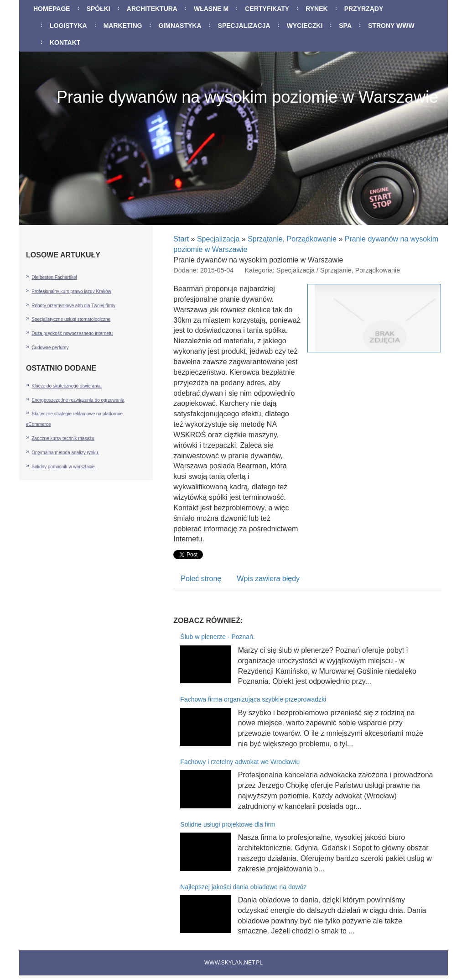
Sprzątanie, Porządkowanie (292, 239)
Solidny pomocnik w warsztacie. (64, 467)
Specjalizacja (244, 26)
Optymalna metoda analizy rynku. (65, 453)
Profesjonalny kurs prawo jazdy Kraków (71, 291)
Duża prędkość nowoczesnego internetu (72, 333)
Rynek (317, 9)
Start (181, 239)
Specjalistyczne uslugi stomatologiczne (71, 319)
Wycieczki (305, 26)
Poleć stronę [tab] (201, 579)
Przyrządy (364, 9)
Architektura (152, 9)
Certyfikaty (267, 9)
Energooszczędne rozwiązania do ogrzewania (78, 400)
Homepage (52, 9)
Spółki (99, 9)
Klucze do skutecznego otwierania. (67, 386)
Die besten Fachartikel (54, 277)
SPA (345, 26)
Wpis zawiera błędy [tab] (268, 579)
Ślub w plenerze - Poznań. (217, 637)
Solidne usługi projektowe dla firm (228, 824)
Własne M (211, 9)
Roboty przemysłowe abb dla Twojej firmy (73, 306)
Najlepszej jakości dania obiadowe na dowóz (243, 887)
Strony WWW (391, 26)
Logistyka (68, 26)
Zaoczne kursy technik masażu (63, 438)
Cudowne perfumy (50, 348)
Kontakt (65, 42)
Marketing (123, 26)
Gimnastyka (180, 26)
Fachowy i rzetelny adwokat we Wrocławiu (240, 762)
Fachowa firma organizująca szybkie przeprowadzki (253, 699)
